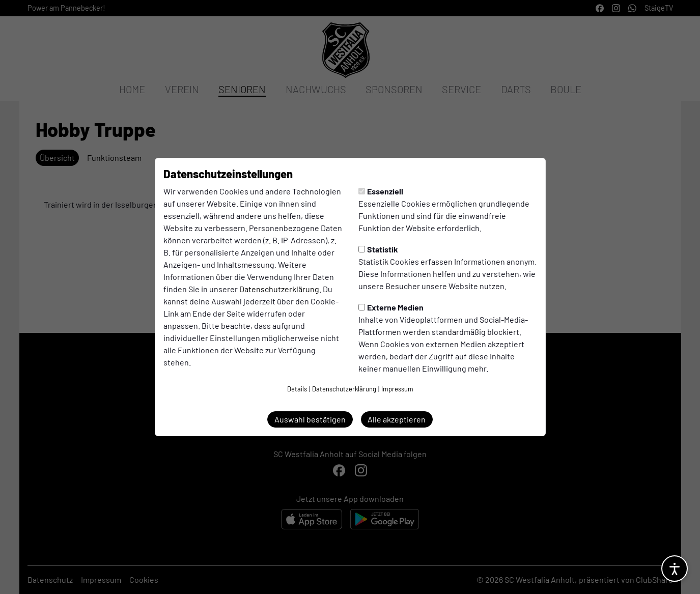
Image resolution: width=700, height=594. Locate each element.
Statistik (378, 249)
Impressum (397, 389)
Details (297, 389)
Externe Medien (391, 307)
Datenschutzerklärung (279, 289)
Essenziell (381, 191)
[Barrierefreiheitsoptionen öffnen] (675, 569)
